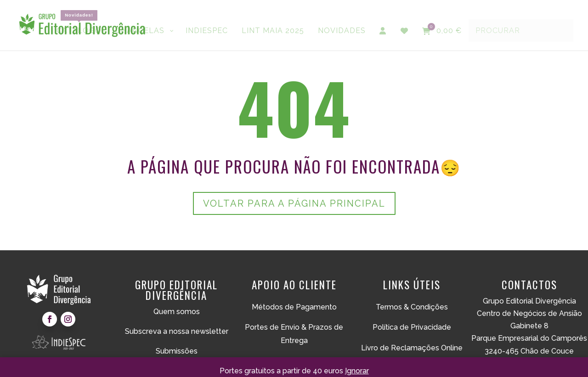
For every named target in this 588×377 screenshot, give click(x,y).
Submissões (177, 351)
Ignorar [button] (357, 371)
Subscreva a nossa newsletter (177, 331)
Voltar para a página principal (294, 203)
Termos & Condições (412, 307)
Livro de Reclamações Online (412, 348)
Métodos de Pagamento (294, 307)
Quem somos (177, 312)
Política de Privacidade (412, 327)
